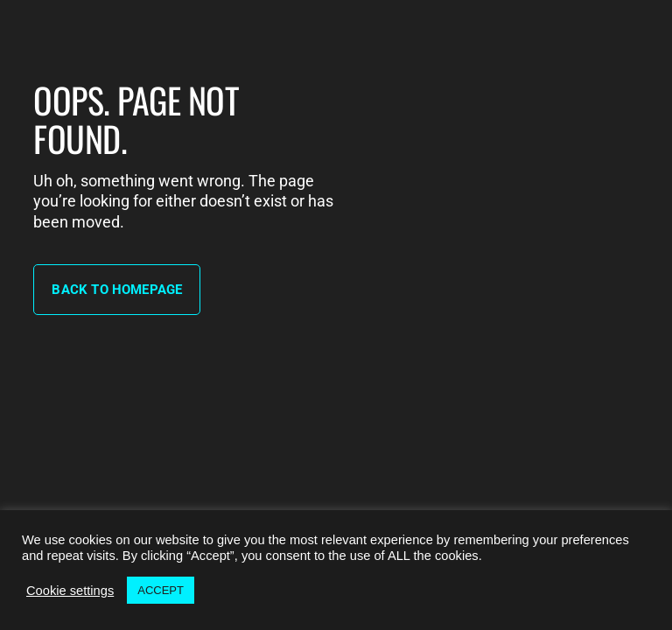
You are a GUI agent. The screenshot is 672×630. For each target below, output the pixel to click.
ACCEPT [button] (161, 590)
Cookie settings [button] (70, 591)
